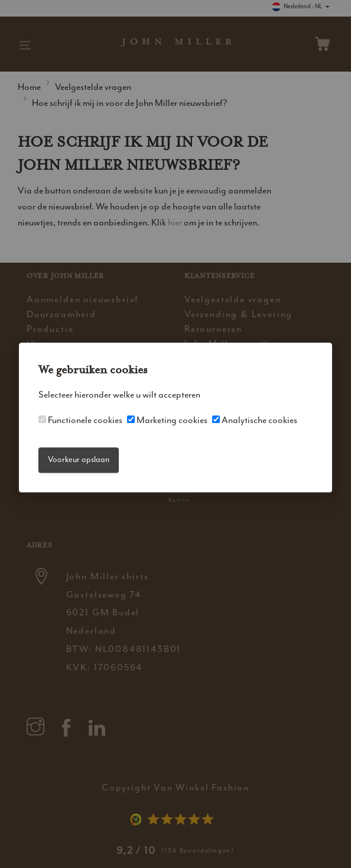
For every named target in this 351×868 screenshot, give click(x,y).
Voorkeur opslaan (79, 460)
